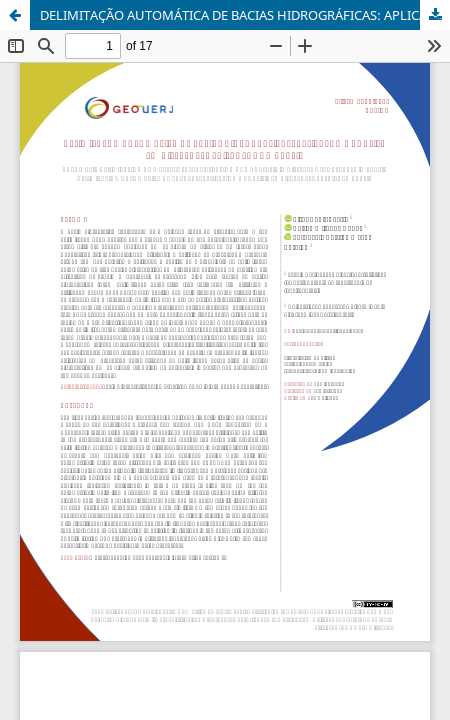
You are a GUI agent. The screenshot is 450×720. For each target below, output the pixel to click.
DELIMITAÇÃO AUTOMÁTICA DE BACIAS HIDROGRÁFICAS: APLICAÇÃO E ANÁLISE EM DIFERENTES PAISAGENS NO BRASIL (245, 15)
